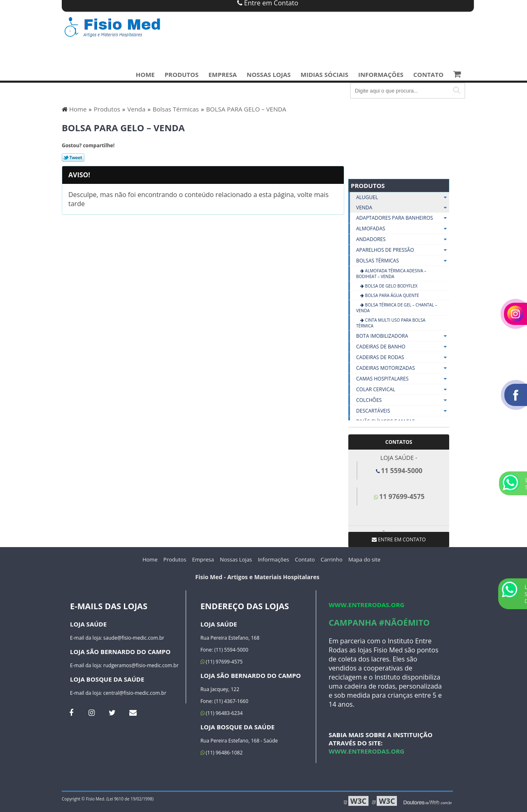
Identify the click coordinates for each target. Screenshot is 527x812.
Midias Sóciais (324, 74)
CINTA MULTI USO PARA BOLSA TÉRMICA (391, 323)
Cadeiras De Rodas (403, 357)
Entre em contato (399, 539)
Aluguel (403, 197)
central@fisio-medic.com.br (135, 693)
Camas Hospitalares (403, 379)
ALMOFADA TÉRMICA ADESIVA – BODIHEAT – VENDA (391, 274)
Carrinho (332, 559)
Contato (428, 74)
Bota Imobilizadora (403, 336)
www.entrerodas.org (366, 605)
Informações (381, 74)
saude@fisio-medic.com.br (134, 638)
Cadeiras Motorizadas (403, 368)
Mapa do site (364, 559)
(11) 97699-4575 (222, 662)
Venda (403, 208)
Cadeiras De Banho (403, 347)
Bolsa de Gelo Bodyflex (391, 286)
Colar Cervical (403, 390)
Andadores (403, 239)
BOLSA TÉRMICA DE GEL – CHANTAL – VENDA (397, 308)
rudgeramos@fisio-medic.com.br (141, 665)
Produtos (182, 74)
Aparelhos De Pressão (403, 250)
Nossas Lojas (269, 74)
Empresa (223, 74)
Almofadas (403, 229)
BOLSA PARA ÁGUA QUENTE (392, 295)
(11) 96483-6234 (222, 713)
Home (145, 74)
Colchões (403, 400)
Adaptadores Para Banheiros (403, 218)
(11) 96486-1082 (222, 753)
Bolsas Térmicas (403, 261)
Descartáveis (403, 411)
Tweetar (73, 158)
